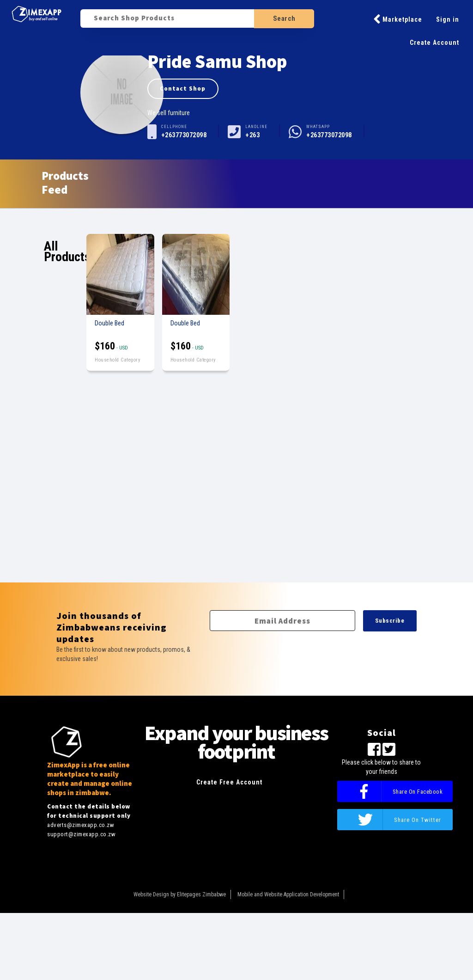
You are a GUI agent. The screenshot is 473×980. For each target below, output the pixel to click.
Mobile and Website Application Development (288, 894)
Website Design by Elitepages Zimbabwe (180, 894)
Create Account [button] (434, 43)
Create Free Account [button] (229, 782)
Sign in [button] (448, 19)
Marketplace (398, 19)
